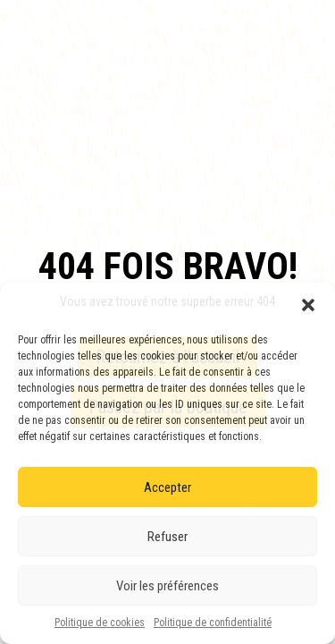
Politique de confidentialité (213, 623)
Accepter (167, 487)
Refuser (167, 537)
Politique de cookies (100, 623)
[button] (308, 305)
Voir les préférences (167, 586)
